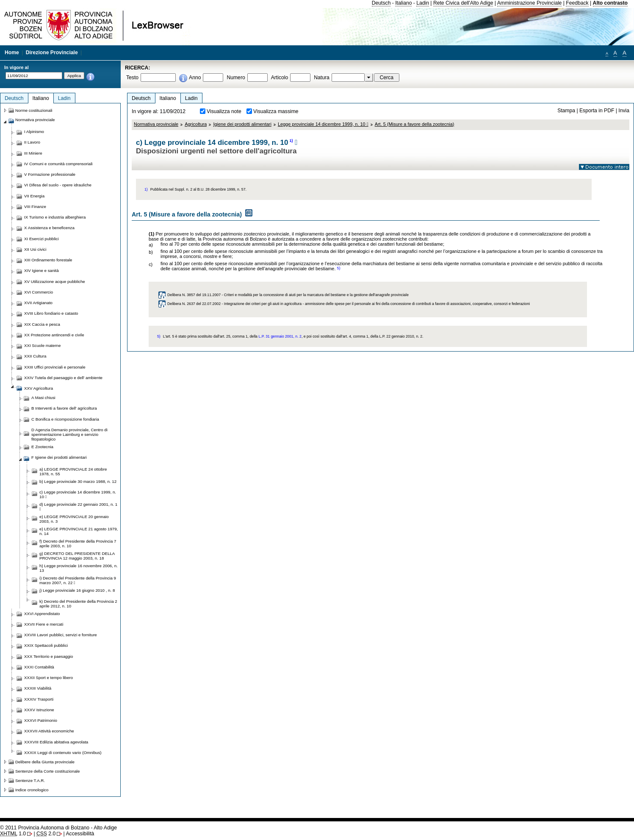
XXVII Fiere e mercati (44, 624)
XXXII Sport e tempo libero (48, 678)
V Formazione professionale (50, 174)
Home (12, 53)
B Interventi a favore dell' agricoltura (64, 408)
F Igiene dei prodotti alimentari (59, 457)
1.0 (13, 834)
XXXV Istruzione (39, 710)
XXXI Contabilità (39, 667)
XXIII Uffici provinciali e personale (55, 367)
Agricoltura (196, 124)
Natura (322, 78)
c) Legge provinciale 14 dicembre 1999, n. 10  (78, 494)
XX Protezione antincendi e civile (54, 335)
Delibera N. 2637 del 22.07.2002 (194, 304)
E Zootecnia (42, 447)
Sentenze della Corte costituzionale (47, 771)
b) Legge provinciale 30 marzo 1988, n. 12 (78, 481)
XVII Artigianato (38, 303)
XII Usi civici (35, 249)
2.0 (46, 834)
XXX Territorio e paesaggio (48, 656)
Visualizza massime (276, 111)
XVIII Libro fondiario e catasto (51, 313)
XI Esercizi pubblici (42, 239)
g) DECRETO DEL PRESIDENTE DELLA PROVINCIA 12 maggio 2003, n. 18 (77, 556)
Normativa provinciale (156, 124)
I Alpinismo (34, 132)
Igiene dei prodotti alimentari (242, 124)
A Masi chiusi (43, 398)
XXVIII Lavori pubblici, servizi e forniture (61, 635)
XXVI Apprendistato (42, 614)
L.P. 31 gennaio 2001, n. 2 (280, 336)
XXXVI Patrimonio (41, 720)
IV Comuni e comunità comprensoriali (58, 164)
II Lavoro (32, 142)
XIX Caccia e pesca (42, 324)
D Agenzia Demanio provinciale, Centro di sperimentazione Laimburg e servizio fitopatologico (69, 434)
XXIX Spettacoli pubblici (46, 645)
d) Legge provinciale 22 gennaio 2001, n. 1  (78, 507)
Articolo (280, 78)
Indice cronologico (32, 790)
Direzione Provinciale (52, 53)
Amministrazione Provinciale (530, 3)
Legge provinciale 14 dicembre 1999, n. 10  (323, 124)
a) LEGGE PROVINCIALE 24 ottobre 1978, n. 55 (73, 471)
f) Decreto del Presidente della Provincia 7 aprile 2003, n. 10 (78, 543)
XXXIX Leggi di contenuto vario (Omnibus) (63, 753)
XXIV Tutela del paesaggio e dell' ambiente (63, 378)
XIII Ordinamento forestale (48, 260)
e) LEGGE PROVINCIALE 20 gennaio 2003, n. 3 (74, 519)
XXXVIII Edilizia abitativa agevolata (56, 742)
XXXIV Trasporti (39, 699)
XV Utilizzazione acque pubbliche (55, 281)
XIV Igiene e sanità (42, 270)
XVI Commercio (39, 292)
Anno (195, 78)
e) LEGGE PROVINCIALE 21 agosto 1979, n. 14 (79, 531)
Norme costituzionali (34, 110)
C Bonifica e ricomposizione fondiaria (65, 419)
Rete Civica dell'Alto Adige (463, 3)
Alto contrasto (610, 3)
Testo (132, 78)
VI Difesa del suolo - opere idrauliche (58, 185)
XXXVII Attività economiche (49, 731)
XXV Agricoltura (39, 388)
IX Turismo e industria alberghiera (55, 217)
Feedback (577, 3)
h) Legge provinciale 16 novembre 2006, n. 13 (79, 568)
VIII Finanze (35, 207)
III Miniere (33, 153)
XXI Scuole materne (42, 345)
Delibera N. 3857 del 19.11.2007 (194, 295)
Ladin (423, 3)
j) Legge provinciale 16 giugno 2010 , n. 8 (77, 590)
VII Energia (34, 196)
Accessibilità (80, 834)
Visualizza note (224, 111)
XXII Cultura (35, 356)
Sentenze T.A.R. (30, 780)
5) (338, 268)
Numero (236, 78)
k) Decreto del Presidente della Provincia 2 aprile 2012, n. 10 (78, 604)
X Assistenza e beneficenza (49, 228)
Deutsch (381, 3)
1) (291, 141)
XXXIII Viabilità (38, 688)
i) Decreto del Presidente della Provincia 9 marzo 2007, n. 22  (78, 580)
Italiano (403, 3)
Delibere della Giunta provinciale (45, 762)
